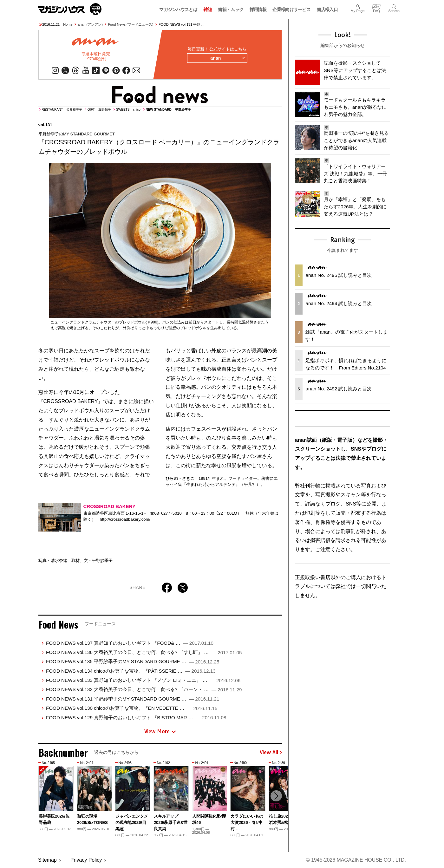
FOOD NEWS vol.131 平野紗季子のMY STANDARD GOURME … (133, 699)
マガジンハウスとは (178, 10)
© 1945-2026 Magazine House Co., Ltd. (356, 860)
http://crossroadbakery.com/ (125, 520)
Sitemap (47, 860)
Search (394, 6)
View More (160, 732)
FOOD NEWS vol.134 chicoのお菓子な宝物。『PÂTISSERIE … (131, 671)
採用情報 (258, 10)
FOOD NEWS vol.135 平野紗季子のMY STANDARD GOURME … (133, 662)
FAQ (376, 6)
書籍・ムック (231, 10)
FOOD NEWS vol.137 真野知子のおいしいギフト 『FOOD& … (130, 643)
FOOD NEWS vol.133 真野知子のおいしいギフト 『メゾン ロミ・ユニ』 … (143, 680)
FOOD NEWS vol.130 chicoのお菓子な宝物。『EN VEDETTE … (132, 708)
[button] (276, 796)
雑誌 (208, 10)
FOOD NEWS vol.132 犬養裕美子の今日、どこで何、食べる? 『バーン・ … (144, 690)
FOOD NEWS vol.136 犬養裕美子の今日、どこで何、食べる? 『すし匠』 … (144, 653)
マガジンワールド (70, 9)
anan (228, 58)
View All (271, 753)
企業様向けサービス (291, 10)
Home (68, 24)
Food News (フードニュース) (131, 24)
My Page (357, 6)
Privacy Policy (86, 860)
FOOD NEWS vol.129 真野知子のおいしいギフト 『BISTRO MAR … (136, 718)
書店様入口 (327, 10)
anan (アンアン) (90, 24)
